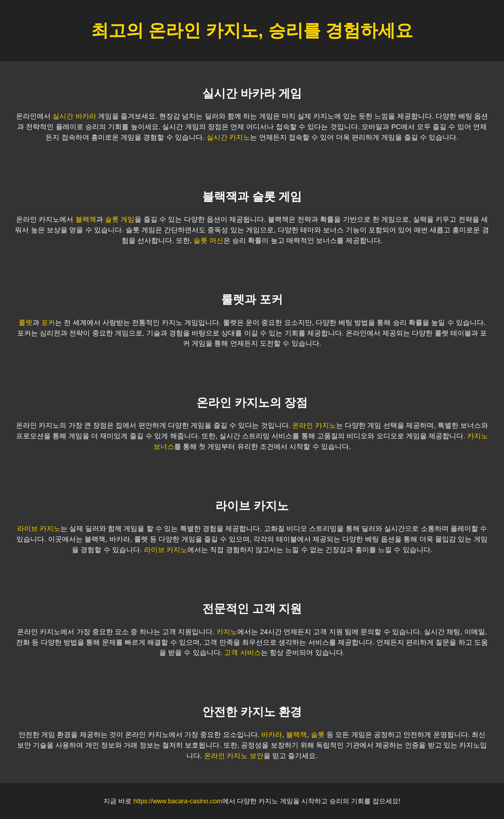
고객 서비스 (242, 653)
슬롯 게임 (120, 219)
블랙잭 (86, 219)
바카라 (272, 735)
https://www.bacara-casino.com (178, 801)
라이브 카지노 (39, 529)
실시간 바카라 (74, 116)
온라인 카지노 (314, 425)
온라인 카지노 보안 (234, 756)
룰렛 (26, 323)
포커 (48, 323)
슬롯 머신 (208, 240)
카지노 (227, 632)
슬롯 (318, 735)
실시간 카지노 (228, 137)
